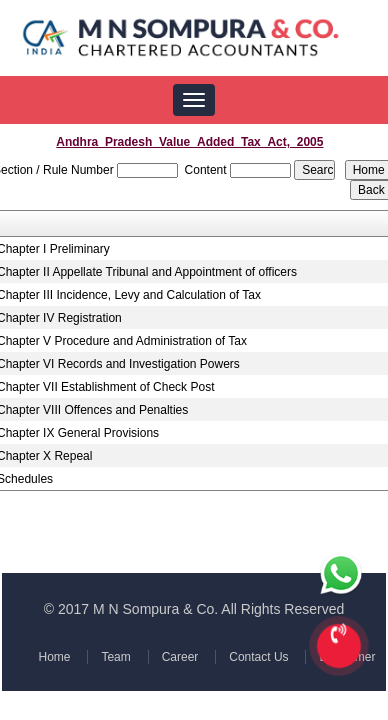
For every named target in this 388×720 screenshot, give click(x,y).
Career (179, 657)
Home (56, 657)
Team (116, 657)
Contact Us (256, 657)
